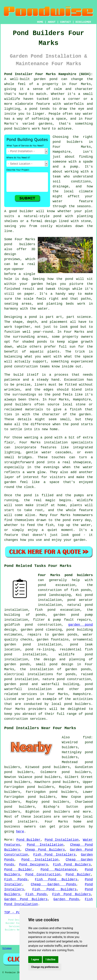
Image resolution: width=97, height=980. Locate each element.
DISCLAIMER (83, 22)
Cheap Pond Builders (45, 850)
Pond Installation (62, 840)
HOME (40, 22)
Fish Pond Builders (72, 865)
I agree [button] (35, 959)
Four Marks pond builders (65, 575)
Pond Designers (33, 865)
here (20, 832)
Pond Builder (28, 840)
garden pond (80, 625)
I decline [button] (51, 959)
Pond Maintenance (58, 870)
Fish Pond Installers (55, 855)
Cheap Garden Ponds (53, 884)
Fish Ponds (16, 879)
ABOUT (52, 22)
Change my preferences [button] (45, 967)
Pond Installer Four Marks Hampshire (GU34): (48, 74)
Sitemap (7, 948)
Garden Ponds (66, 899)
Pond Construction (43, 874)
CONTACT (66, 22)
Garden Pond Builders (26, 899)
